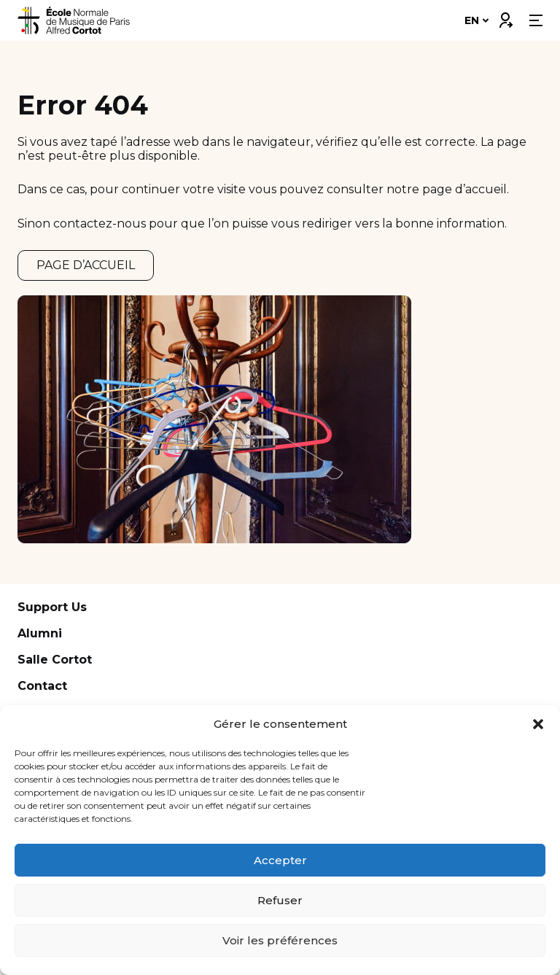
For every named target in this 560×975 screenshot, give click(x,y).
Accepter (280, 860)
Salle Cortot (55, 660)
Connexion (505, 17)
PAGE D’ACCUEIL (86, 265)
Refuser (280, 900)
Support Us (52, 607)
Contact (42, 686)
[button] (538, 724)
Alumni (40, 633)
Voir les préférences (280, 940)
